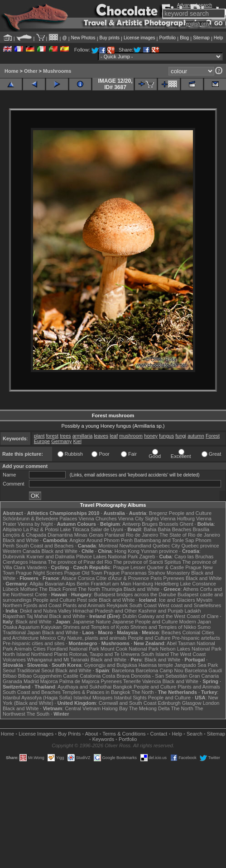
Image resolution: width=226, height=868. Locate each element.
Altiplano (12, 529)
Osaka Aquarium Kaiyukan (32, 627)
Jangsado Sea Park (196, 665)
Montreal (108, 546)
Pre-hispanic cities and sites (34, 643)
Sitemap (201, 38)
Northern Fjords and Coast (32, 605)
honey (151, 436)
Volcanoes (14, 660)
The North (89, 589)
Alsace (69, 578)
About (92, 734)
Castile (71, 676)
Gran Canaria (204, 676)
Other (31, 71)
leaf (114, 436)
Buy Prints (69, 734)
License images (139, 38)
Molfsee (29, 589)
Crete (41, 594)
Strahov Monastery (169, 573)
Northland (42, 654)
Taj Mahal (37, 616)
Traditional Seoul (35, 670)
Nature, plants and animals (97, 638)
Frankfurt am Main (111, 584)
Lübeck (11, 589)
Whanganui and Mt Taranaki (58, 660)
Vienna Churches (98, 519)
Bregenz (158, 513)
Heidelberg (166, 584)
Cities (39, 649)
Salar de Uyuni (107, 529)
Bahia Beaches (175, 529)
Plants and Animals (84, 605)
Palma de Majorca (79, 681)
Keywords (103, 739)
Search (195, 734)
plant (39, 436)
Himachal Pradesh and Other (105, 611)
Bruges (150, 524)
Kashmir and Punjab (161, 611)
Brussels (168, 524)
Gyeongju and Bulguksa (111, 665)
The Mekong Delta (149, 708)
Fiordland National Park (73, 649)
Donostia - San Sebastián (159, 676)
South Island (155, 654)
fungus (166, 436)
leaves (101, 436)
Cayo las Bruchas (194, 557)
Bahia (150, 529)
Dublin (130, 616)
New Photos (83, 38)
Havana (38, 562)
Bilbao (10, 676)
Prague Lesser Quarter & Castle (149, 567)
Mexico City (53, 638)
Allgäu (36, 584)
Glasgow (192, 703)
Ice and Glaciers (177, 600)
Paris (156, 578)
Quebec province (200, 546)
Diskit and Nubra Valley (46, 611)
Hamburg (143, 584)
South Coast (143, 605)
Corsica (86, 578)
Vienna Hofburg (178, 519)
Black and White (21, 540)
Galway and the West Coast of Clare (178, 616)
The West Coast (188, 654)
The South (38, 714)
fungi (181, 436)
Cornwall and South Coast (128, 703)
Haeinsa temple (156, 665)
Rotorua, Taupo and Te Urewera (105, 654)
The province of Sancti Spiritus (147, 562)
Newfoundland (135, 546)
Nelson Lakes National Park (191, 649)
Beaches (171, 632)
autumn (196, 436)
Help (219, 38)
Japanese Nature (92, 622)
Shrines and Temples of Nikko (163, 627)
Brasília (201, 529)
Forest (213, 436)
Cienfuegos (15, 562)
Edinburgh (169, 703)
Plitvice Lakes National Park (107, 557)
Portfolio (167, 38)
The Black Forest (58, 589)
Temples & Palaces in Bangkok (96, 692)
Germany (61, 441)
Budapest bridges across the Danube (135, 594)
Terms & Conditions (124, 734)
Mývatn (204, 600)
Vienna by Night (35, 524)
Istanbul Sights (130, 698)
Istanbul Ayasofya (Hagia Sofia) (37, 698)
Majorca (49, 681)
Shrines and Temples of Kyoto (96, 627)
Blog (184, 38)
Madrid (31, 681)
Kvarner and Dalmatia (51, 557)
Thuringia (112, 589)
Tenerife (132, 681)
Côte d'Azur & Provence (123, 578)
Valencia (151, 681)
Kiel (77, 441)
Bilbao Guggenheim (40, 676)
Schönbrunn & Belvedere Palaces (40, 519)
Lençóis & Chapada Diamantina (38, 535)
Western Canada (21, 551)
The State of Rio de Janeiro (190, 535)
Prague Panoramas (125, 573)
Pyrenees (173, 578)
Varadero (37, 567)
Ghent (187, 524)
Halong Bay (115, 708)
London (211, 703)
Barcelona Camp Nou (160, 670)
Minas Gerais (89, 535)
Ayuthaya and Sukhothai (84, 687)
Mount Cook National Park (130, 649)
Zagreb (147, 557)
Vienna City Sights (139, 519)
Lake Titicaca (75, 529)
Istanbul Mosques (93, 698)
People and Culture (190, 513)
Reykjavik (117, 605)
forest (53, 436)
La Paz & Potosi (41, 529)
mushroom (131, 436)
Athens (191, 589)
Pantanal (115, 535)
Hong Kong (127, 551)
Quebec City (166, 546)
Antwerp (131, 524)
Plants (61, 654)
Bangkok (123, 687)
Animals (23, 649)
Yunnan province (159, 551)
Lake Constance (198, 584)
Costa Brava (116, 676)
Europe (42, 441)
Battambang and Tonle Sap (164, 540)
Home (12, 71)
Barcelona (123, 670)
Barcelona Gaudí (204, 670)
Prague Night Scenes (39, 573)
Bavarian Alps (60, 584)
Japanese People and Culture (145, 622)
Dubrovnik (14, 557)
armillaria (83, 436)
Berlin (83, 584)
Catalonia (90, 676)
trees (65, 436)
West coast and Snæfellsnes (190, 605)
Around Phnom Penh (110, 540)
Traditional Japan (22, 632)
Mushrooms (57, 71)
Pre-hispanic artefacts (196, 638)
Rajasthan (14, 616)
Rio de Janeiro (142, 535)
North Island (16, 654)
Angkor (77, 540)
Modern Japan (195, 622)
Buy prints (110, 38)
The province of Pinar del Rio (80, 562)
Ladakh (193, 611)
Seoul (9, 670)
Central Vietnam (83, 708)
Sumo (204, 627)
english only (198, 24)
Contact (159, 734)
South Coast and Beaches (45, 546)
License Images (36, 734)
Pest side (87, 600)
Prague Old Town (83, 573)
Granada (12, 681)
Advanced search (195, 5)
